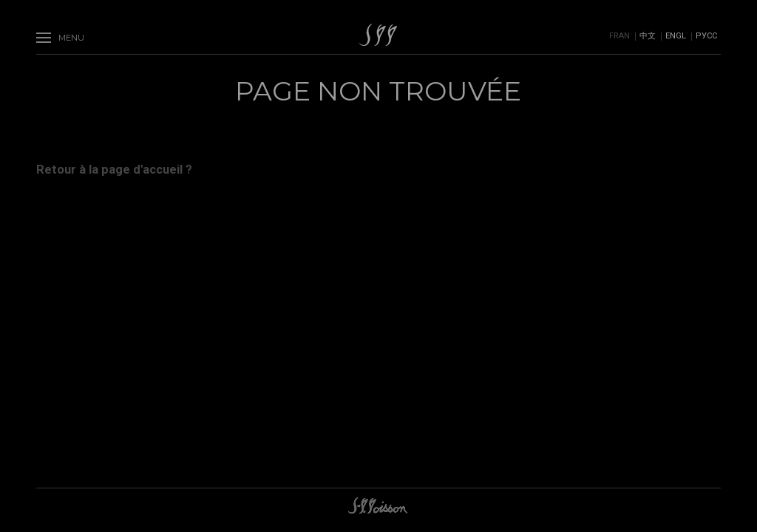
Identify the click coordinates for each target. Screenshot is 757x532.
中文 (648, 36)
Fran (619, 36)
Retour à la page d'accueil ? (114, 170)
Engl (676, 36)
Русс (706, 36)
